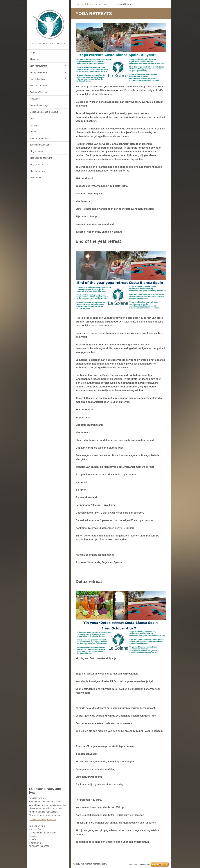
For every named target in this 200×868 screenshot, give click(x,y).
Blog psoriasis (37, 164)
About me (34, 59)
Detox (33, 118)
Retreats (89, 4)
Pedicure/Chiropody (39, 92)
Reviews (34, 125)
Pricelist (34, 132)
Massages (35, 99)
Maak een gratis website (139, 864)
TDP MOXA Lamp (38, 86)
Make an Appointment (40, 138)
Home (33, 53)
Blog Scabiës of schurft (41, 158)
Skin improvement (38, 66)
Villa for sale (36, 178)
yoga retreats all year (106, 4)
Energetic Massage (39, 105)
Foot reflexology (38, 79)
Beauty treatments (39, 72)
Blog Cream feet (38, 171)
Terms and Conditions (40, 145)
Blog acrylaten (37, 151)
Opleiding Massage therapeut (44, 112)
